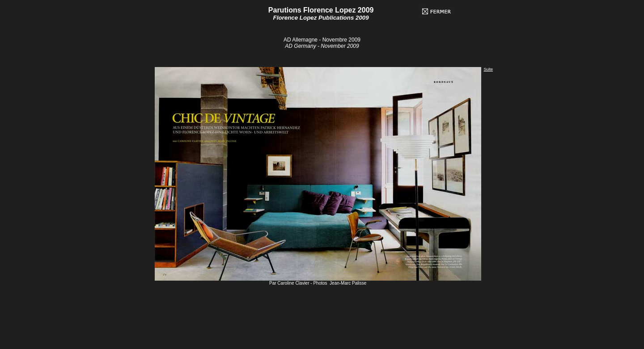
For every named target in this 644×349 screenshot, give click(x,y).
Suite (488, 69)
